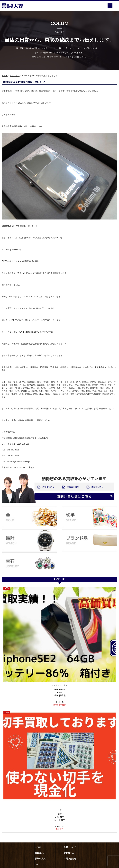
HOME (5, 76)
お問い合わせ (70, 859)
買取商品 (39, 853)
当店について (70, 847)
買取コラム (15, 76)
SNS (37, 864)
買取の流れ (40, 859)
